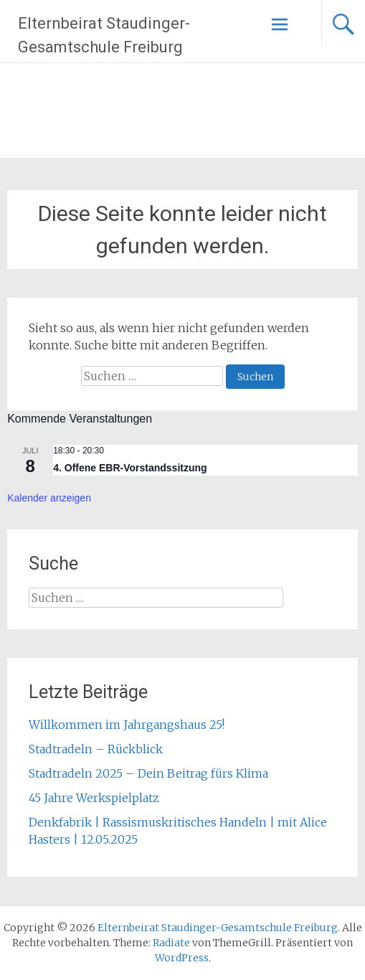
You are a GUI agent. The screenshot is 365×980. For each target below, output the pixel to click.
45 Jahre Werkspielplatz (94, 798)
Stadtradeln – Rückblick (96, 749)
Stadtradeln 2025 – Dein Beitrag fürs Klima (148, 773)
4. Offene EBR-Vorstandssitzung (130, 468)
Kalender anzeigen (49, 498)
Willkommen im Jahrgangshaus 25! (127, 725)
